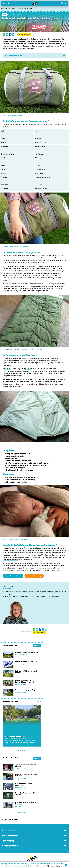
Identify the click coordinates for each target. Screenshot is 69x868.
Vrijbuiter (44, 189)
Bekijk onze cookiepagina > (54, 866)
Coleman (38, 189)
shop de (13, 576)
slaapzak (15, 41)
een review (12, 39)
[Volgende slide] (38, 701)
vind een (34, 576)
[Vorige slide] (40, 701)
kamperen (8, 369)
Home (3, 9)
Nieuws (8, 9)
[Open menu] (66, 3)
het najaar (28, 369)
